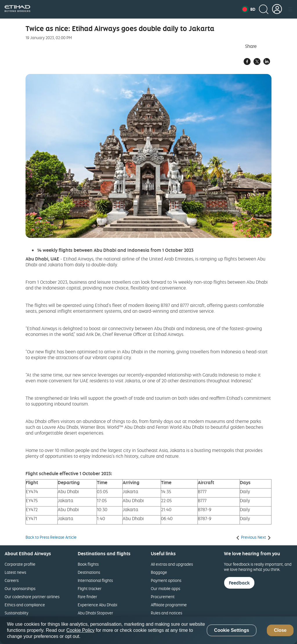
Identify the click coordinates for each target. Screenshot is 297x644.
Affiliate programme (169, 605)
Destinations (89, 572)
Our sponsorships (20, 588)
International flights (95, 580)
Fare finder (87, 597)
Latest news (15, 572)
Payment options (166, 580)
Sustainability (17, 613)
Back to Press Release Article (51, 537)
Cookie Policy (80, 630)
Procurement (163, 597)
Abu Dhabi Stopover (95, 613)
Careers (12, 580)
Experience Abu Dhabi (97, 605)
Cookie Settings (232, 630)
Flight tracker (90, 588)
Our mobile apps (165, 588)
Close (280, 630)
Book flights (88, 564)
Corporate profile (20, 564)
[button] (248, 9)
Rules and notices (166, 613)
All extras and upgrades (172, 564)
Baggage (159, 572)
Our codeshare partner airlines (32, 597)
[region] (148, 630)
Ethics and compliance (25, 605)
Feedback (239, 583)
